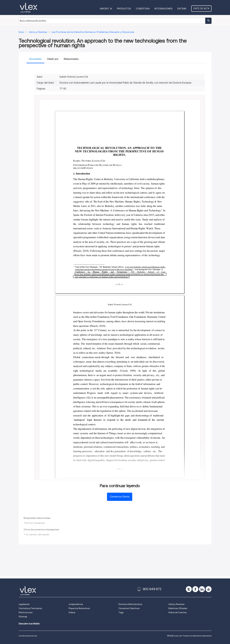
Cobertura (143, 9)
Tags (121, 612)
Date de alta (201, 8)
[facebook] (195, 589)
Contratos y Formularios (30, 608)
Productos (124, 9)
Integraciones (163, 9)
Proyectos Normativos (79, 608)
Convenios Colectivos (129, 608)
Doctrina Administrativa (130, 604)
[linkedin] (202, 589)
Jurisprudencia (76, 604)
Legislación (24, 604)
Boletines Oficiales (178, 608)
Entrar (182, 9)
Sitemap (23, 617)
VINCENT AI (106, 9)
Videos (72, 612)
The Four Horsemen (34, 523)
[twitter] (189, 589)
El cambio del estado (38, 534)
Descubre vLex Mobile (29, 624)
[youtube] (209, 589)
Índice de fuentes (177, 612)
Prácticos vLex (26, 612)
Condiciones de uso (28, 636)
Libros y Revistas (176, 604)
